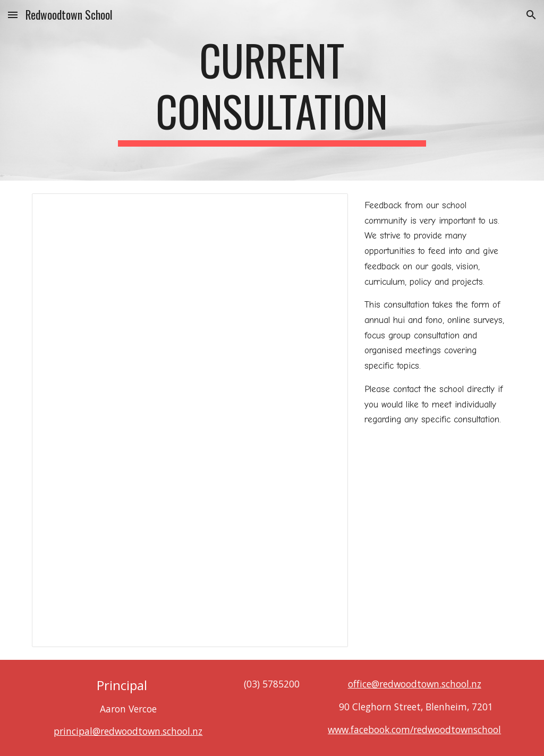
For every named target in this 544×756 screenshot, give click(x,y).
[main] (272, 90)
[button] (13, 15)
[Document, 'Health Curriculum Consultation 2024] (190, 420)
